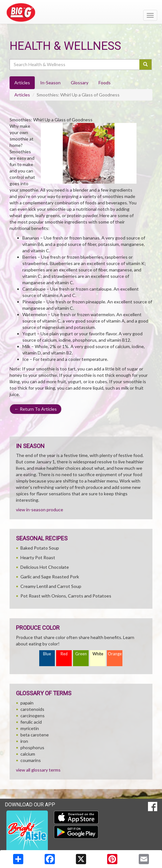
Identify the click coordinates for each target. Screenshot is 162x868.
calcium (28, 754)
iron (24, 741)
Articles (22, 95)
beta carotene (35, 735)
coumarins (31, 760)
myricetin (30, 728)
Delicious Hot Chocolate (45, 567)
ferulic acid (31, 722)
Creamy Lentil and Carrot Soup (51, 586)
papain (27, 703)
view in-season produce (40, 510)
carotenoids (32, 709)
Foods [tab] (105, 83)
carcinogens (33, 716)
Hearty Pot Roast (38, 557)
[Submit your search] (146, 65)
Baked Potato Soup (40, 548)
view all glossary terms (38, 770)
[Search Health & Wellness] (75, 65)
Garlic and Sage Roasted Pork (50, 577)
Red (64, 654)
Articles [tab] (22, 83)
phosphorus (32, 747)
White (98, 654)
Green (81, 654)
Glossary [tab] (80, 83)
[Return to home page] (81, 12)
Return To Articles (36, 409)
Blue (47, 654)
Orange (115, 654)
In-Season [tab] (50, 83)
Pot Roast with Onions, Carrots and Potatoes (66, 596)
